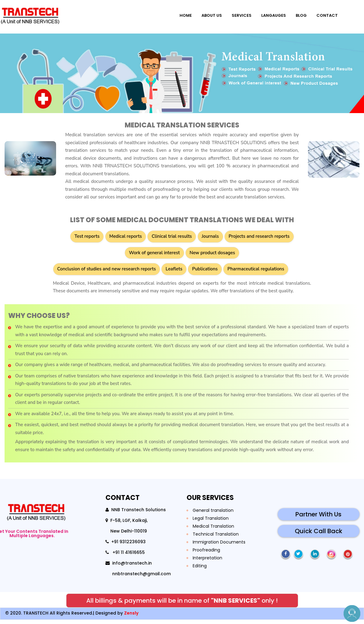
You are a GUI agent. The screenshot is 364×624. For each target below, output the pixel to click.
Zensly (131, 617)
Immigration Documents (219, 546)
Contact (323, 14)
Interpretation (207, 562)
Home (181, 14)
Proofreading (206, 554)
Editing (200, 570)
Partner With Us (318, 519)
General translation (213, 515)
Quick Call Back (319, 535)
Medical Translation (213, 530)
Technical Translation (216, 538)
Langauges (269, 14)
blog (297, 14)
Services (237, 14)
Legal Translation (211, 522)
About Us (207, 14)
